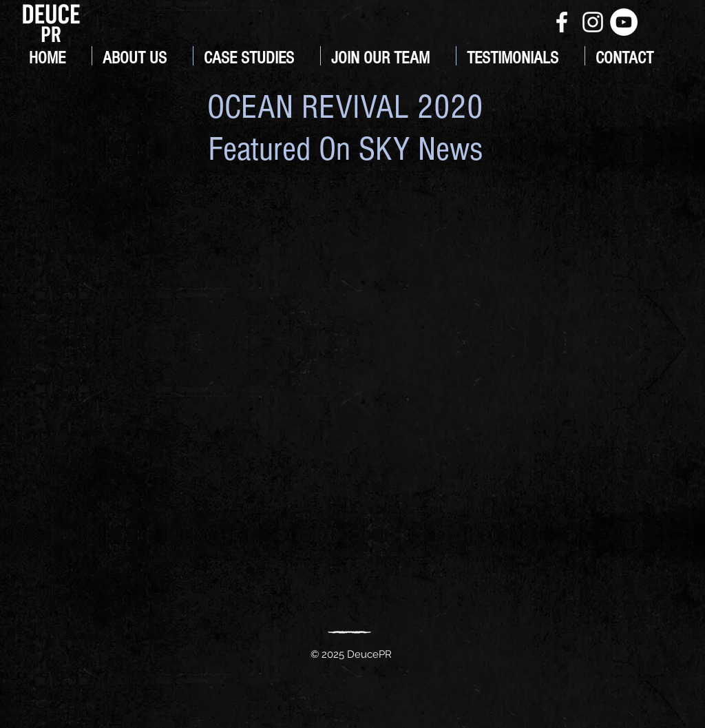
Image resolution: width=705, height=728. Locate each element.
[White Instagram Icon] (593, 22)
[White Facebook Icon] (562, 22)
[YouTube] (624, 22)
